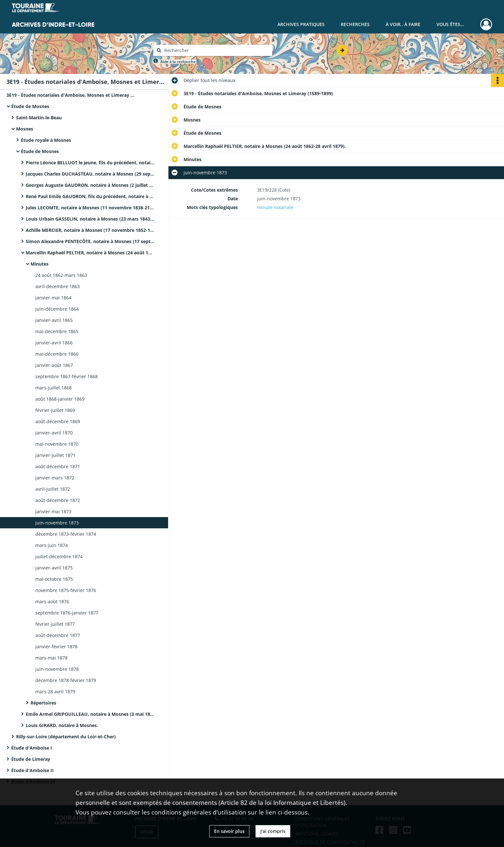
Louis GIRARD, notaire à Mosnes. (62, 725)
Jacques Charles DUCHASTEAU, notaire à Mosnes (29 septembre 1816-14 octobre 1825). (90, 174)
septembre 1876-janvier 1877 (67, 613)
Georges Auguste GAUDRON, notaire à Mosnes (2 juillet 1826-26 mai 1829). (90, 185)
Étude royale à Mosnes (46, 140)
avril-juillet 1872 (53, 489)
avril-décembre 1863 (58, 286)
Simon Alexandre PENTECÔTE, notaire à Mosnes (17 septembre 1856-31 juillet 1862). (90, 241)
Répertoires (43, 703)
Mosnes (25, 129)
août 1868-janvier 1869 (60, 399)
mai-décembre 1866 (57, 354)
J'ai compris (273, 831)
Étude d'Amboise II (32, 770)
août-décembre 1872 (58, 500)
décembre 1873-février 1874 (66, 534)
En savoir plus (229, 831)
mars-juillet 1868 (54, 388)
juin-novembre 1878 (57, 669)
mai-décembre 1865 (57, 331)
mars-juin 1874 (52, 545)
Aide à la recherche (178, 62)
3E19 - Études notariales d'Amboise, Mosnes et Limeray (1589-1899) (71, 95)
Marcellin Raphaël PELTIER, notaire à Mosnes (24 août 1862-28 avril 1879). (90, 253)
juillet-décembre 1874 (59, 556)
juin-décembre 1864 (57, 309)
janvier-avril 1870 (54, 433)
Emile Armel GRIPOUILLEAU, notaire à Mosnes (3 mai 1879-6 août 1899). (90, 714)
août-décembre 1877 (58, 635)
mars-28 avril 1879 (55, 692)
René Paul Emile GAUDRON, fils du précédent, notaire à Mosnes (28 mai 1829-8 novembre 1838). (90, 196)
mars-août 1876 (52, 601)
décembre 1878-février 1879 (66, 680)
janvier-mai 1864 (53, 298)
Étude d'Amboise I (32, 748)
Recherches (355, 24)
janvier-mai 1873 (53, 511)
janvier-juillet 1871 (55, 455)
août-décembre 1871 (58, 466)
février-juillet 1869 (55, 410)
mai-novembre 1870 (57, 444)
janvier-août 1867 (54, 365)
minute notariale (275, 207)
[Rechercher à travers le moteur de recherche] (216, 50)
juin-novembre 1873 (57, 523)
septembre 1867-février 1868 (67, 376)
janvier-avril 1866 (54, 343)
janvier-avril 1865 (54, 320)
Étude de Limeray (31, 759)
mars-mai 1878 (51, 658)
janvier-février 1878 (56, 647)
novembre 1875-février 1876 (66, 590)
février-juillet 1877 (55, 624)
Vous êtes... (450, 24)
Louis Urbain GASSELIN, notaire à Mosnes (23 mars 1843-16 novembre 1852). (90, 219)
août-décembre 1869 (58, 421)
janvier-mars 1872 (55, 478)
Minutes (40, 264)
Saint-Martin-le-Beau (39, 118)
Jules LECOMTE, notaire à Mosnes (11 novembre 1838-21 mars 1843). (90, 208)
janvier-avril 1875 (54, 568)
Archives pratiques (301, 24)
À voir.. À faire (403, 24)
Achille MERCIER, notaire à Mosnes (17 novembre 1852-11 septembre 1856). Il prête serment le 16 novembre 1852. (90, 230)
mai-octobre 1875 (54, 579)
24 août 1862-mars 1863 (61, 275)
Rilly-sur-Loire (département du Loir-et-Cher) (66, 737)
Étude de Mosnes (30, 106)
